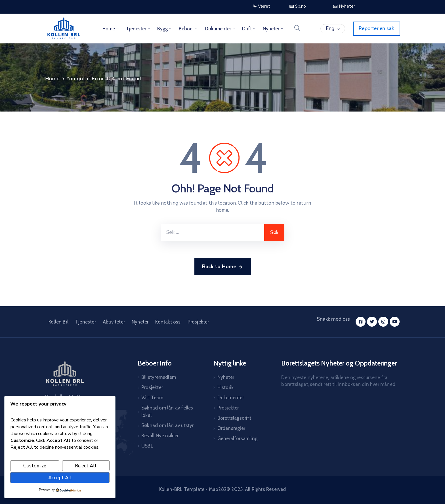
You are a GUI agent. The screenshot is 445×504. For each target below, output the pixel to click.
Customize (35, 466)
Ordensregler (231, 428)
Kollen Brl (58, 322)
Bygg (165, 29)
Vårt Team (152, 398)
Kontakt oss (168, 322)
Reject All (86, 466)
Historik (226, 387)
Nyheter (273, 29)
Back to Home (223, 267)
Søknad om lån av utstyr (168, 425)
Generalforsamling (237, 438)
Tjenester (138, 29)
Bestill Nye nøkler (160, 436)
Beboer (189, 29)
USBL (147, 446)
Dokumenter (220, 29)
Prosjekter (198, 322)
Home (111, 29)
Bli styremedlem (159, 377)
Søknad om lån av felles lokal (167, 411)
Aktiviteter (114, 322)
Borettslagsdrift (234, 418)
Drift (249, 29)
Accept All (60, 478)
